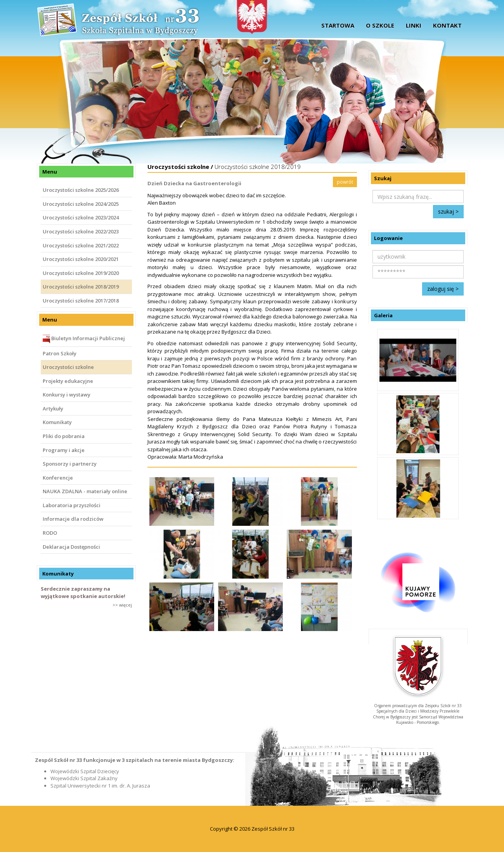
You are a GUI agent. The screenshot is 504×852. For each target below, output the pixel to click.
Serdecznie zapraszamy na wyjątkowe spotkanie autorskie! (83, 592)
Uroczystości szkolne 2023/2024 (81, 217)
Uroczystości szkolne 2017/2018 (81, 301)
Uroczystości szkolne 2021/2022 (81, 245)
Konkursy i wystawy (67, 395)
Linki (414, 25)
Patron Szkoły (60, 353)
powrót (345, 182)
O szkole (380, 25)
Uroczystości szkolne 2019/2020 (81, 273)
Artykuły (53, 409)
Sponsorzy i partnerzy (70, 464)
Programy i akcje (64, 450)
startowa (338, 25)
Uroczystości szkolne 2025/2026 (81, 190)
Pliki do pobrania (64, 436)
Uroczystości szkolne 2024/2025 (81, 204)
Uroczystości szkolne (68, 367)
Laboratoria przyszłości (72, 505)
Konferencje (58, 478)
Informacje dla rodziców (73, 519)
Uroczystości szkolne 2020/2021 (81, 259)
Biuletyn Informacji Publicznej (84, 339)
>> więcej (122, 605)
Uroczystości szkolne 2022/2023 (81, 231)
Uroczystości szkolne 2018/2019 (81, 287)
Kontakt (447, 25)
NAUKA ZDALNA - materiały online (85, 491)
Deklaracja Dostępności (71, 547)
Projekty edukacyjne (68, 381)
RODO (50, 533)
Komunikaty (57, 422)
